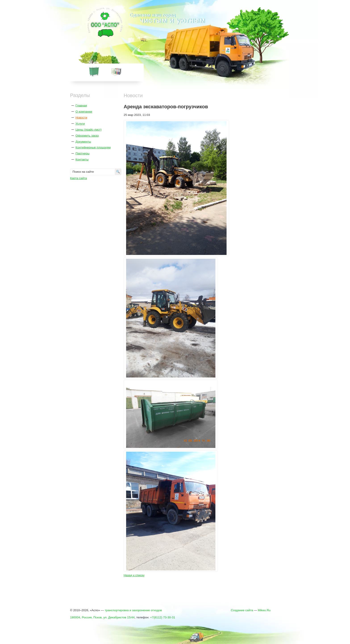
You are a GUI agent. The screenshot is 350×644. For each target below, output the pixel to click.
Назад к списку (134, 575)
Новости (81, 118)
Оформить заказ (87, 136)
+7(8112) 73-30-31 (163, 617)
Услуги (80, 124)
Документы (83, 142)
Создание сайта (242, 610)
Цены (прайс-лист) (89, 130)
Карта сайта (78, 178)
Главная (81, 106)
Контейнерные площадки (93, 147)
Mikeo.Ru (264, 610)
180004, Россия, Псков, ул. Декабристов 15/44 (102, 617)
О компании (84, 112)
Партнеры (82, 153)
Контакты (82, 159)
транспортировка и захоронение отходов (133, 610)
